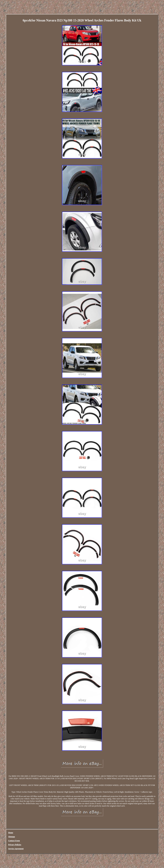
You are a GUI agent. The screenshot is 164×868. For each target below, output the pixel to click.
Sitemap (12, 837)
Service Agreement (16, 849)
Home (11, 833)
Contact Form (14, 841)
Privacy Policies (15, 845)
